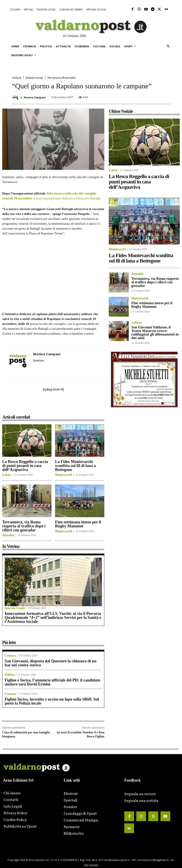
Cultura (17, 78)
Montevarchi (64, 475)
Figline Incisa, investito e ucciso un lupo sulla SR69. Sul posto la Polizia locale (52, 701)
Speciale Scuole (15, 608)
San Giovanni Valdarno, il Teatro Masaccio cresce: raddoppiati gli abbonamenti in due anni (155, 333)
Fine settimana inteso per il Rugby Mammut (78, 524)
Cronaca (10, 656)
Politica (10, 675)
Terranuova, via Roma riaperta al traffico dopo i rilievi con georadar (24, 526)
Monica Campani (35, 97)
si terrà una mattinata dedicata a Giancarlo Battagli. (67, 198)
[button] (168, 47)
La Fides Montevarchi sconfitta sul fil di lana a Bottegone (75, 466)
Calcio (6, 475)
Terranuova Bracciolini (61, 78)
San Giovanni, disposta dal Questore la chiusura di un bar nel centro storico (50, 663)
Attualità (8, 535)
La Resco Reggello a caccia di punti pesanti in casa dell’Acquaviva (25, 466)
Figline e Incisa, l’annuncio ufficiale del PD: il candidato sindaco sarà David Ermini (52, 682)
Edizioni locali (34, 78)
